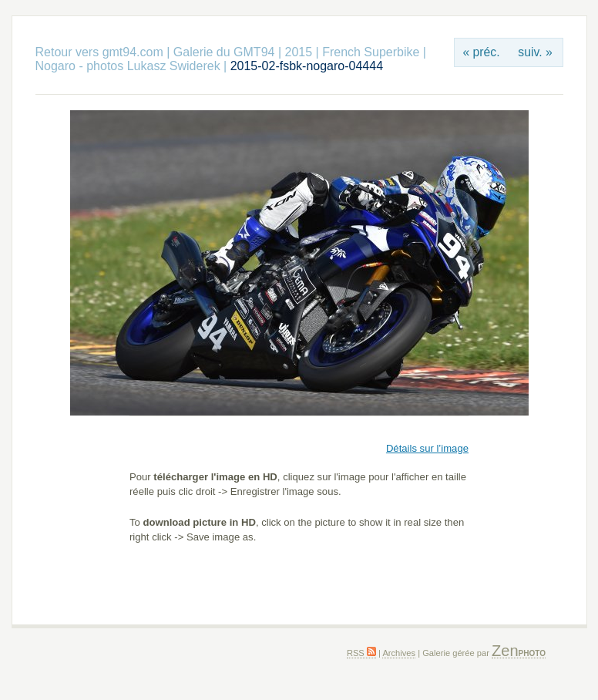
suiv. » (535, 52)
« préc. (481, 52)
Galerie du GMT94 (224, 52)
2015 (298, 52)
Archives (399, 653)
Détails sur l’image (427, 448)
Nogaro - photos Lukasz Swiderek (128, 66)
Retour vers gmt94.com (99, 52)
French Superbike (371, 52)
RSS (361, 653)
